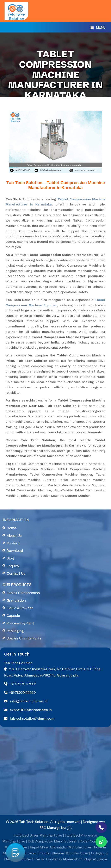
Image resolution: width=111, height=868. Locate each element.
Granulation (16, 600)
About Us (14, 536)
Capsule (13, 616)
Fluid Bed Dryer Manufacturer (38, 837)
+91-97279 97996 (20, 684)
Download (15, 551)
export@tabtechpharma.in (28, 710)
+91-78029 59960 (20, 693)
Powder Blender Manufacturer (63, 854)
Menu (98, 27)
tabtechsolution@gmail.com (29, 718)
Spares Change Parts (24, 638)
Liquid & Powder (20, 608)
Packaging (15, 631)
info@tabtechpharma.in (26, 701)
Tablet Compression (23, 593)
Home (11, 528)
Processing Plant (20, 623)
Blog (10, 558)
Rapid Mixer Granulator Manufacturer (61, 849)
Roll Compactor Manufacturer (53, 843)
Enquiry (13, 566)
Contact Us (16, 573)
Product (13, 543)
